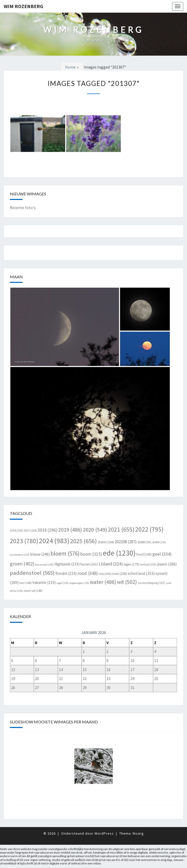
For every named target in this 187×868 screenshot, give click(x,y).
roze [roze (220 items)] (119, 573)
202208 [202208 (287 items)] (126, 542)
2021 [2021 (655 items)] (121, 529)
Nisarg (138, 833)
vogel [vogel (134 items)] (62, 583)
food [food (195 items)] (144, 554)
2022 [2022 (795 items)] (149, 529)
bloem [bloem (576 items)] (65, 553)
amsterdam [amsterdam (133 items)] (20, 555)
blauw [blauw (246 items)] (40, 554)
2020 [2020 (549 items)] (95, 530)
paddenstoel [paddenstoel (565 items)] (32, 573)
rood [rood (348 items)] (88, 573)
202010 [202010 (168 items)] (106, 542)
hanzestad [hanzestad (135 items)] (44, 565)
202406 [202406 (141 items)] (144, 542)
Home (70, 67)
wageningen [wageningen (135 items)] (79, 583)
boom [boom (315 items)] (91, 554)
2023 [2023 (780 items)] (24, 541)
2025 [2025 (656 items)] (84, 541)
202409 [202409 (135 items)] (159, 542)
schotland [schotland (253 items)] (141, 573)
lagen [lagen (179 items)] (131, 564)
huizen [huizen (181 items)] (89, 564)
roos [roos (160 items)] (105, 574)
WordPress (104, 833)
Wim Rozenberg (24, 6)
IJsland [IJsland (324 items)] (111, 564)
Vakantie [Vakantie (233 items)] (44, 583)
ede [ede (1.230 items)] (119, 553)
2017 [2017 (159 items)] (30, 530)
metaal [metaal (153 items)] (148, 564)
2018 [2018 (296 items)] (48, 530)
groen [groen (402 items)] (22, 564)
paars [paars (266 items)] (167, 564)
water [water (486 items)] (103, 582)
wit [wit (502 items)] (127, 582)
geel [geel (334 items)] (162, 554)
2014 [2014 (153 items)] (16, 530)
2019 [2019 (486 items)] (70, 530)
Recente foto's (23, 208)
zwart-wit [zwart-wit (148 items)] (33, 591)
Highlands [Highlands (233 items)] (67, 564)
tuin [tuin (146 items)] (26, 583)
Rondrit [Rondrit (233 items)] (66, 573)
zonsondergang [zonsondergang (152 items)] (151, 583)
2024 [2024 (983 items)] (54, 541)
